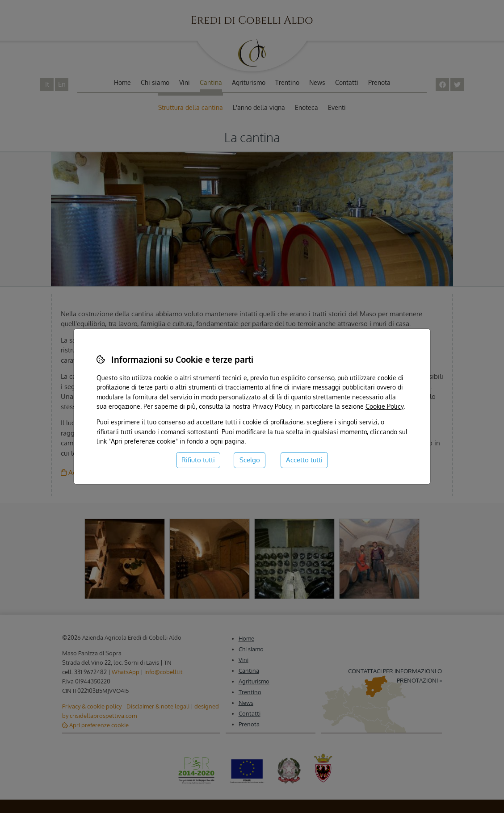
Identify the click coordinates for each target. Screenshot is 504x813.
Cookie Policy (384, 406)
